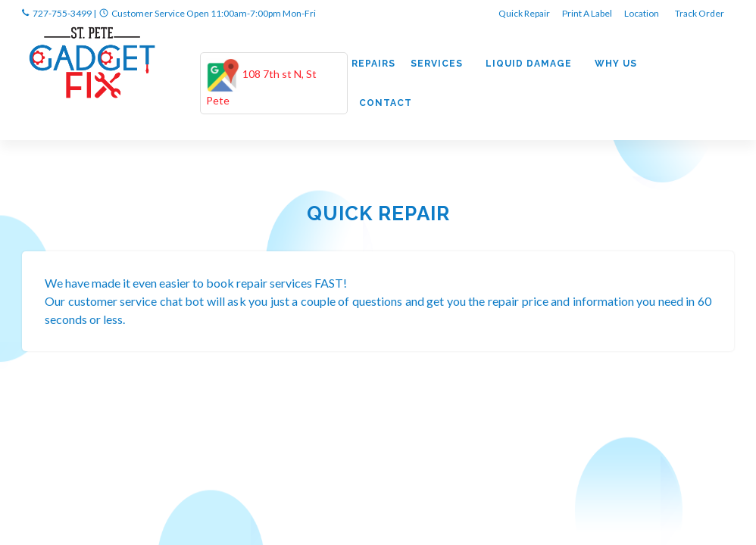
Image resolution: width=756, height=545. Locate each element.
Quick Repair (524, 13)
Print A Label (587, 13)
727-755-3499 (62, 13)
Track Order (700, 13)
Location (642, 13)
